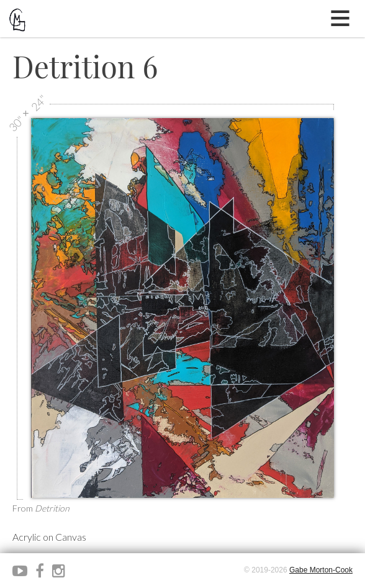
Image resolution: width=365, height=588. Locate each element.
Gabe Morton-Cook (321, 570)
